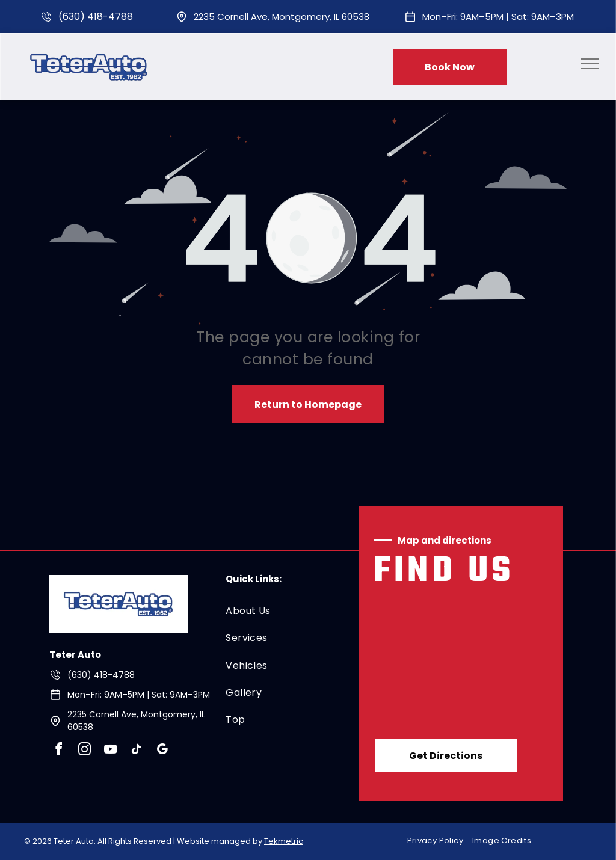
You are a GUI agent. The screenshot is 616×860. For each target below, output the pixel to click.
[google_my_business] (162, 751)
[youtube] (111, 751)
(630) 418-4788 (96, 17)
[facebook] (59, 751)
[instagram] (85, 751)
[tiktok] (137, 751)
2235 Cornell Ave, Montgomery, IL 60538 (282, 17)
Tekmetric (284, 841)
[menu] (590, 64)
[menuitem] (282, 611)
